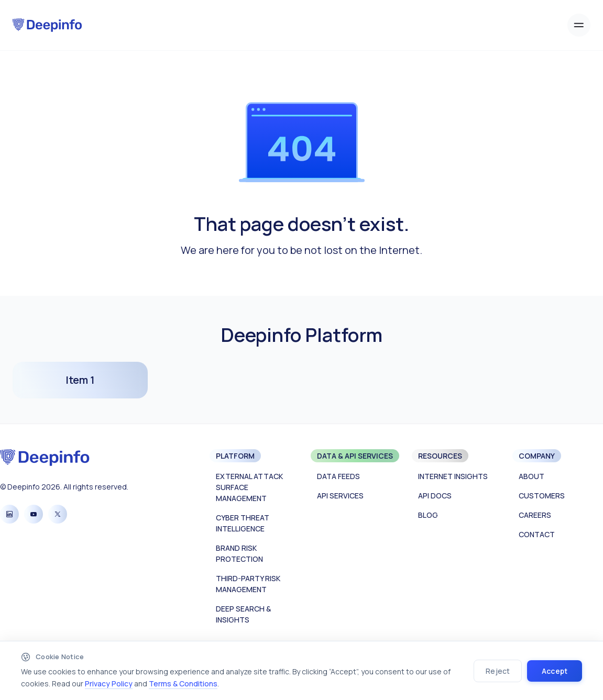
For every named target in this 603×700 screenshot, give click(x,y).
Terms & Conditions (183, 684)
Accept (555, 671)
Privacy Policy (109, 684)
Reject (498, 671)
